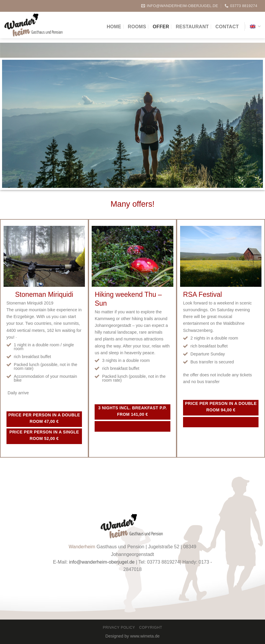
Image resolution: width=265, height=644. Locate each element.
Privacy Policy (119, 628)
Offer (161, 27)
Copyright (151, 628)
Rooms (137, 27)
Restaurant (192, 27)
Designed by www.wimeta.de (133, 636)
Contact (227, 27)
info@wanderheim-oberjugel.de (102, 562)
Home (114, 27)
